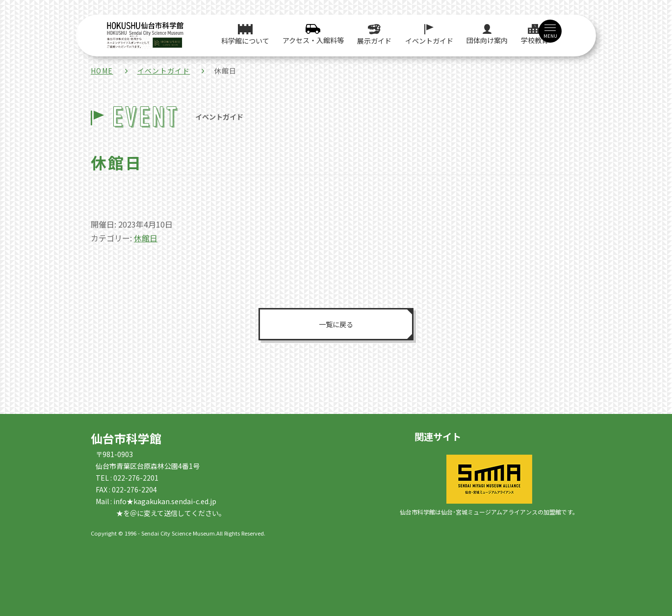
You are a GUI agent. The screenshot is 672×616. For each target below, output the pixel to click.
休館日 (146, 238)
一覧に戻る (336, 324)
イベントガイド (164, 71)
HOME (102, 71)
